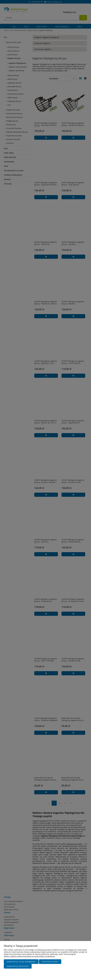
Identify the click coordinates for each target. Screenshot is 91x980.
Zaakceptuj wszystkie (18, 966)
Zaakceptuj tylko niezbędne (21, 962)
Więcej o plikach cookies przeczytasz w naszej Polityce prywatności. (30, 956)
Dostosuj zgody (50, 962)
